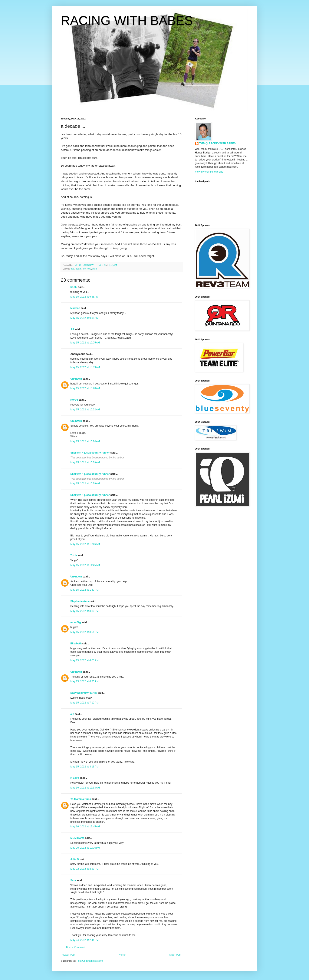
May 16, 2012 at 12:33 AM (85, 788)
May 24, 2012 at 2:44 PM (85, 940)
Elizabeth (76, 644)
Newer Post (69, 955)
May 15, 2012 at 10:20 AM (85, 388)
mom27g (76, 622)
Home (122, 955)
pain (95, 269)
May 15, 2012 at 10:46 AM (85, 544)
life (84, 269)
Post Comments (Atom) (90, 961)
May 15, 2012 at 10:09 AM (85, 367)
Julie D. (75, 859)
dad (72, 269)
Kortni (74, 400)
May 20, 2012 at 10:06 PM (85, 848)
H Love (75, 778)
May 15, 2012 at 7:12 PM (85, 703)
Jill (72, 329)
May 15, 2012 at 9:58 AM (85, 297)
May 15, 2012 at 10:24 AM (85, 441)
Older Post (175, 955)
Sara (73, 880)
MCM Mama (78, 838)
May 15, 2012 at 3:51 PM (85, 632)
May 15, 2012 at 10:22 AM (85, 410)
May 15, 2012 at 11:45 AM (85, 565)
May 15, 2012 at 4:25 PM (85, 681)
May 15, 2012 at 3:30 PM (85, 611)
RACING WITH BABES (127, 21)
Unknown (76, 379)
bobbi (74, 287)
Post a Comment (76, 947)
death (78, 269)
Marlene (75, 308)
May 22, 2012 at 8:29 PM (85, 869)
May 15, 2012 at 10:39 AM (85, 462)
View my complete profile (209, 172)
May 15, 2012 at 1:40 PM (85, 590)
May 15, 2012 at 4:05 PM (85, 660)
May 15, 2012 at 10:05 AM (85, 343)
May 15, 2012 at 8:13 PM (85, 767)
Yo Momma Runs (81, 799)
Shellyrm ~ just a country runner (90, 453)
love (89, 269)
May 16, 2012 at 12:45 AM (85, 827)
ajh (72, 714)
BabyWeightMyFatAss (84, 693)
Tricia (74, 555)
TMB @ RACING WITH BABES (218, 143)
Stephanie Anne (80, 601)
